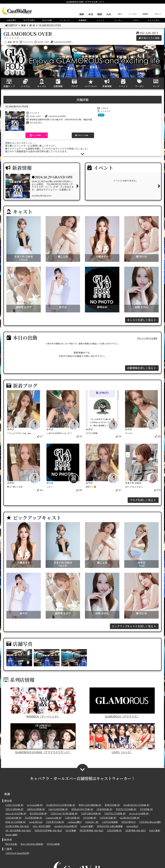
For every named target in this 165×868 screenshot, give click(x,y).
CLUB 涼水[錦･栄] (13, 818)
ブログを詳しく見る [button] (143, 500)
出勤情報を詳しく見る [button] (142, 368)
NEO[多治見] (11, 844)
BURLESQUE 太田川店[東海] (110, 826)
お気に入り (158, 14)
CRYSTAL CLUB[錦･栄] (115, 813)
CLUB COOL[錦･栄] (14, 805)
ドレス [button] (101, 115)
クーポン (118, 20)
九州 (109, 14)
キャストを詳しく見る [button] (142, 320)
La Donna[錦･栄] (35, 805)
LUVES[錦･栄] (90, 818)
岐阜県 (8, 840)
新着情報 (82, 20)
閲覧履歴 (145, 14)
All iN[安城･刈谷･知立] (135, 830)
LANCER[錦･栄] (72, 818)
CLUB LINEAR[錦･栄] (91, 813)
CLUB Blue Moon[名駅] (150, 822)
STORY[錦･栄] (146, 809)
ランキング (65, 20)
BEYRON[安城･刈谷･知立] (92, 830)
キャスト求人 (133, 14)
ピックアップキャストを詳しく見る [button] (134, 626)
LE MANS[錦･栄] (104, 809)
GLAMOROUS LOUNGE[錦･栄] (61, 805)
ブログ (136, 20)
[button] (37, 135)
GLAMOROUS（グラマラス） (122, 703)
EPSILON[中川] (129, 822)
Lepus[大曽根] (87, 826)
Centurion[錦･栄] (54, 818)
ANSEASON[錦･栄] (36, 809)
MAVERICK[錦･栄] (38, 813)
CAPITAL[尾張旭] (110, 822)
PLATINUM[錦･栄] (34, 818)
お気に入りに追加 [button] (149, 38)
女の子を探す (29, 20)
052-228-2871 (149, 33)
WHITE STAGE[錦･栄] (126, 809)
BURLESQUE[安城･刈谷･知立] (48, 830)
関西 (100, 14)
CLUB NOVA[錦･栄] (55, 822)
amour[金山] (132, 826)
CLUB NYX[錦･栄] (108, 818)
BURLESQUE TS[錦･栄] (82, 809)
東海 (91, 14)
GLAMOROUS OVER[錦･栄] (136, 805)
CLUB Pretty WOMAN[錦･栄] (64, 813)
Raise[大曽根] (11, 835)
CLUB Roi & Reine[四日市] (17, 853)
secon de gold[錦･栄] (139, 813)
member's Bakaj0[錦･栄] (66, 826)
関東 (82, 14)
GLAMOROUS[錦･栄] (130, 818)
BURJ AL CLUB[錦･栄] (15, 822)
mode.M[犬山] (36, 822)
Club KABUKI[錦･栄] (58, 809)
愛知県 (8, 801)
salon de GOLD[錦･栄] (16, 813)
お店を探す (11, 20)
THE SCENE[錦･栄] (14, 809)
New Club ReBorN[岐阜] (32, 844)
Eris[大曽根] (155, 830)
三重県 (8, 849)
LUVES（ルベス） (122, 739)
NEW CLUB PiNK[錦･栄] (90, 805)
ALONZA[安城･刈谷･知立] (17, 826)
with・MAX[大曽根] (42, 826)
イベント (100, 20)
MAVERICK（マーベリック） (43, 703)
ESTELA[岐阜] (53, 844)
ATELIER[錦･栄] (114, 830)
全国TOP (120, 14)
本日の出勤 (47, 20)
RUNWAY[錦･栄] (112, 805)
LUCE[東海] (71, 830)
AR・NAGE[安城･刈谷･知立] (18, 830)
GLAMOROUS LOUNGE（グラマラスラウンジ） (43, 739)
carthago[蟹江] (75, 822)
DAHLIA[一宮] (92, 822)
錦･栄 (32, 25)
